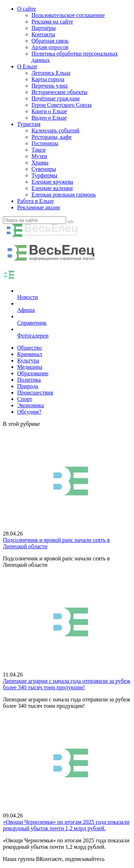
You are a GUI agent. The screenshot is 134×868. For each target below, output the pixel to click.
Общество (29, 348)
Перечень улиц (49, 86)
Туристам (29, 124)
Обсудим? (29, 412)
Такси (39, 150)
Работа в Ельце (36, 201)
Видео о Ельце (49, 118)
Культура (28, 360)
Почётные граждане (56, 98)
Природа (28, 386)
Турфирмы (44, 175)
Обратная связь (50, 41)
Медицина (30, 367)
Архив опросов (50, 47)
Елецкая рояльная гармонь (64, 195)
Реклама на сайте (52, 22)
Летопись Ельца (51, 73)
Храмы (40, 163)
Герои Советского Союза (61, 105)
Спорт (25, 399)
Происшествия (35, 393)
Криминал (30, 354)
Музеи (39, 156)
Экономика (31, 405)
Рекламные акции (39, 207)
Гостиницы (45, 143)
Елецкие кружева (52, 182)
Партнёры (44, 28)
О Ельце (27, 66)
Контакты (43, 34)
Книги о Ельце (49, 111)
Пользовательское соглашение (68, 15)
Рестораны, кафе (52, 137)
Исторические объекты (59, 92)
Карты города (48, 79)
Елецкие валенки (52, 188)
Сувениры (44, 169)
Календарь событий (55, 130)
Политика (29, 380)
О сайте (27, 9)
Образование (33, 373)
